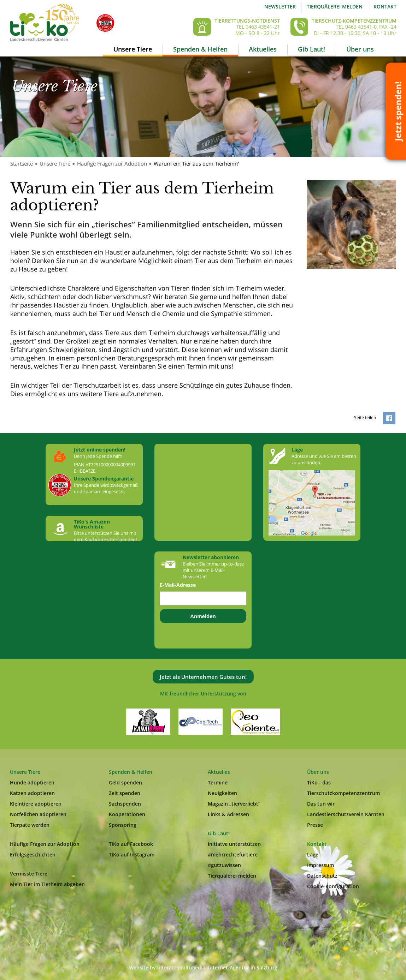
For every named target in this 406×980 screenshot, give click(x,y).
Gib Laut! (311, 49)
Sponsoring (123, 825)
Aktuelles (263, 49)
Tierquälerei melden (335, 7)
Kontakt (385, 7)
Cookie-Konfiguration (333, 886)
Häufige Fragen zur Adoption (112, 163)
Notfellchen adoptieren (38, 814)
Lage (313, 854)
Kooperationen (127, 814)
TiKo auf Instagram (132, 854)
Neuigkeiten (222, 793)
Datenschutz (322, 876)
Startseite (22, 163)
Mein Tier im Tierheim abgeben (47, 884)
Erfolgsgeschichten (33, 854)
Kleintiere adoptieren (36, 804)
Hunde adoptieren (32, 782)
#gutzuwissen (224, 865)
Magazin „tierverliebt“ (234, 804)
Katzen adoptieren (32, 793)
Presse (315, 825)
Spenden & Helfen (200, 49)
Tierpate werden (30, 825)
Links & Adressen (228, 814)
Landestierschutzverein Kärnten (346, 814)
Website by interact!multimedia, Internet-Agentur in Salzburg (203, 967)
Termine (218, 782)
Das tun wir (321, 804)
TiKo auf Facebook (131, 844)
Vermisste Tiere (29, 874)
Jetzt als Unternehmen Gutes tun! (203, 677)
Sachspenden (125, 804)
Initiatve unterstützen (234, 844)
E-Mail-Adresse (178, 585)
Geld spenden (125, 782)
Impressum (320, 865)
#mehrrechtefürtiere (233, 854)
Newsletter (280, 7)
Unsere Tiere (133, 49)
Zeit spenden (125, 793)
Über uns (360, 49)
